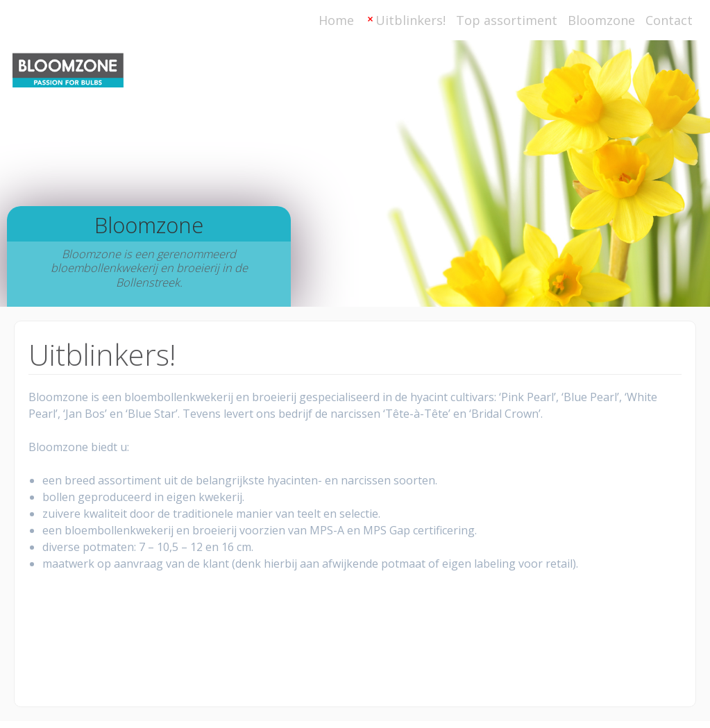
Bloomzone (601, 20)
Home (336, 20)
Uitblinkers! (411, 20)
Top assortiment (507, 20)
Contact (669, 20)
